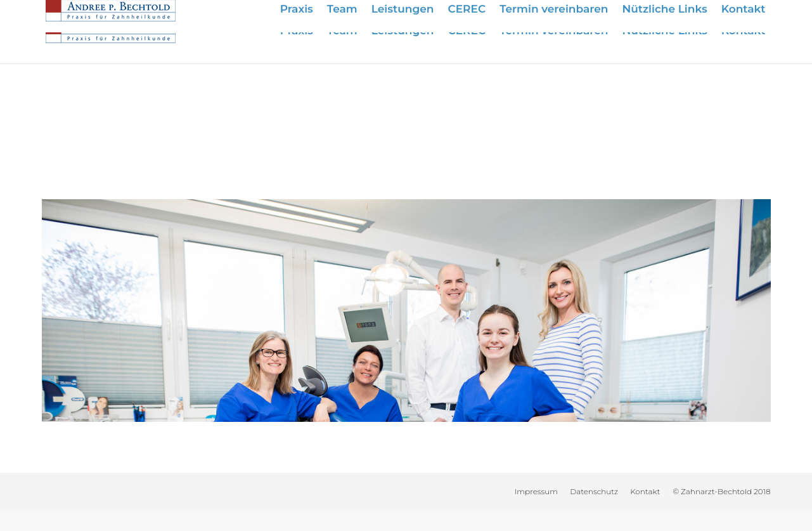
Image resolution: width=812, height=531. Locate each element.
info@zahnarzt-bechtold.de (706, 14)
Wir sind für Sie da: (507, 14)
